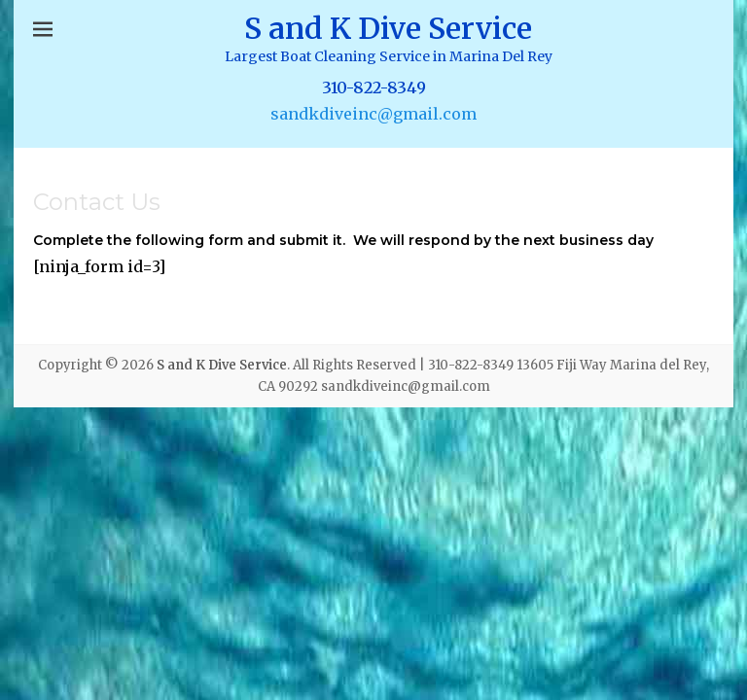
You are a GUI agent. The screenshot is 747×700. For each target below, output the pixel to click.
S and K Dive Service (388, 28)
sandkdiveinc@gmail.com (373, 114)
